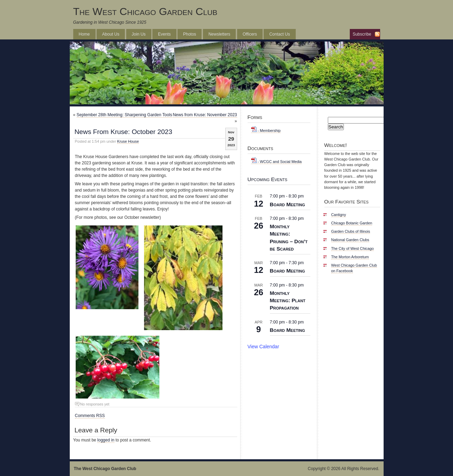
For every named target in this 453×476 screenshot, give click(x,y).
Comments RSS (90, 416)
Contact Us (280, 34)
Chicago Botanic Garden (352, 223)
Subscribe (362, 34)
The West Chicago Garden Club (145, 11)
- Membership (266, 131)
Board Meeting (288, 204)
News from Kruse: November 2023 (205, 115)
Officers (250, 34)
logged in (106, 440)
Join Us (139, 34)
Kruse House (128, 141)
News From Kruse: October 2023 (123, 132)
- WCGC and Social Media (277, 162)
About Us (111, 34)
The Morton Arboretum (350, 257)
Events (164, 34)
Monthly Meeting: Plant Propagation (288, 300)
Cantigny (339, 215)
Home (84, 34)
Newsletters (220, 34)
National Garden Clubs (350, 240)
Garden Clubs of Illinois (351, 231)
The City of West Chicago (353, 248)
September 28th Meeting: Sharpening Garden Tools (124, 115)
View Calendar (263, 347)
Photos (190, 34)
